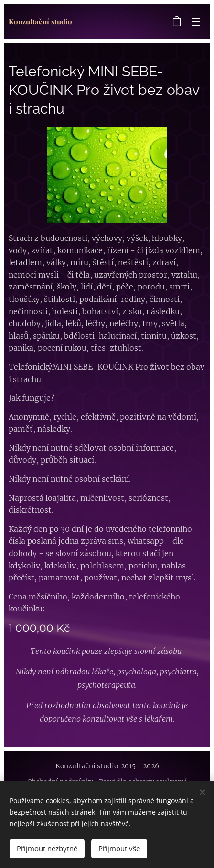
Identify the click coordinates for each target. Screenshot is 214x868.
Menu (196, 22)
